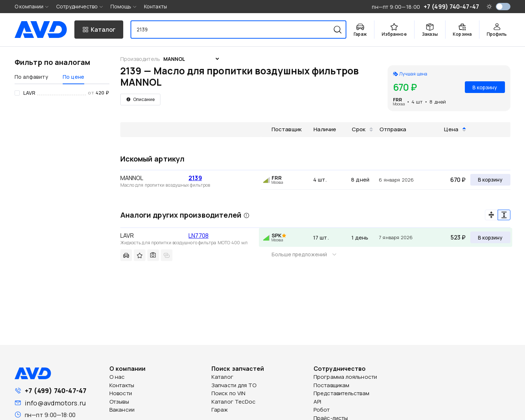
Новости (121, 393)
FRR (398, 100)
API (317, 402)
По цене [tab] (73, 77)
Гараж (220, 410)
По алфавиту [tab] (31, 77)
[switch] (503, 7)
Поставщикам (331, 385)
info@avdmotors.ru (55, 403)
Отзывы (119, 402)
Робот (322, 410)
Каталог (222, 377)
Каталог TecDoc (234, 402)
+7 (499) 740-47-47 (56, 390)
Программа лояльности (345, 377)
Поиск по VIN (228, 393)
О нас (117, 377)
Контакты (155, 6)
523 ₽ (458, 237)
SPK (277, 235)
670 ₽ (458, 180)
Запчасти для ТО (234, 385)
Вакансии (122, 410)
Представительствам (341, 393)
